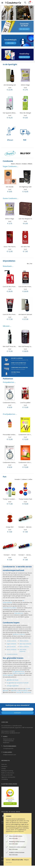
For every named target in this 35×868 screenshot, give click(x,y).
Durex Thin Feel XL (10, 247)
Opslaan (8, 860)
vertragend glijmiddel (13, 686)
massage (19, 692)
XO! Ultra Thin (25, 247)
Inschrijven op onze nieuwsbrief (18, 705)
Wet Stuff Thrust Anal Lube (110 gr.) (14, 346)
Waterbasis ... (8, 266)
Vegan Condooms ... (10, 166)
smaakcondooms (11, 641)
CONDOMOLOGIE (19, 613)
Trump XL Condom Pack (10, 499)
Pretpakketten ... (9, 382)
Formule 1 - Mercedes (26, 527)
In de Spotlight (10, 64)
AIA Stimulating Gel (10, 85)
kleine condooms (24, 647)
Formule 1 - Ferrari (10, 555)
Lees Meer (9, 862)
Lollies (30, 479)
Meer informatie (13, 838)
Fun (31, 264)
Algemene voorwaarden (8, 777)
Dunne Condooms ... (11, 198)
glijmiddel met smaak (12, 680)
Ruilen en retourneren (8, 773)
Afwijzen (26, 860)
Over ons (4, 764)
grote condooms (11, 647)
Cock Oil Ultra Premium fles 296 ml (14, 287)
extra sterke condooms (23, 650)
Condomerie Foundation (10, 608)
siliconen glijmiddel (8, 675)
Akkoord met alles (17, 860)
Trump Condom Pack (25, 499)
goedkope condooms (19, 634)
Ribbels (30, 164)
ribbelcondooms (24, 641)
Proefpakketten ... (10, 414)
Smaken (24, 164)
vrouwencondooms (12, 654)
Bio (28, 264)
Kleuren (18, 164)
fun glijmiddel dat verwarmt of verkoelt (17, 683)
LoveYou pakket (25, 402)
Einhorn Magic (25, 85)
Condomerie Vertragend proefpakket (15, 402)
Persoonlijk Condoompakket (12, 435)
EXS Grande (10, 187)
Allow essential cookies (16, 836)
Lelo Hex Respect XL (25, 219)
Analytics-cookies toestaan (17, 852)
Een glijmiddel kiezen (18, 672)
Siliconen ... (7, 326)
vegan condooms (11, 644)
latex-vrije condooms (25, 644)
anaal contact (27, 692)
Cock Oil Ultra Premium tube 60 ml (14, 314)
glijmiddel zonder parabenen (19, 691)
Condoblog (5, 779)
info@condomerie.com (10, 755)
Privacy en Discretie (7, 775)
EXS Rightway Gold (25, 187)
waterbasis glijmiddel (19, 673)
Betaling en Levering (7, 771)
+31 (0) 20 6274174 (8, 749)
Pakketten (8, 379)
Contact (4, 769)
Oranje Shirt (10, 527)
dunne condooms (12, 649)
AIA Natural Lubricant (25, 314)
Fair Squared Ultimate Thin (11, 113)
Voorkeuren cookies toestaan (18, 847)
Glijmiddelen (9, 261)
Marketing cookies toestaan (17, 842)
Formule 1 (18, 479)
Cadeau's (24, 479)
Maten (13, 164)
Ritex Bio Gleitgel (25, 113)
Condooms (8, 161)
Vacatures (4, 766)
